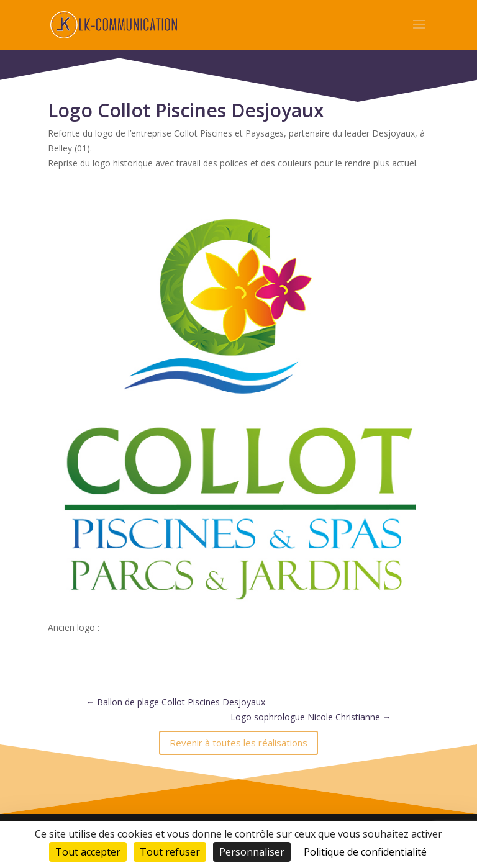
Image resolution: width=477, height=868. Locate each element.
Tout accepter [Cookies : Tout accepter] (88, 852)
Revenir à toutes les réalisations (238, 743)
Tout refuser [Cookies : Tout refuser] (170, 852)
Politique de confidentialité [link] (365, 852)
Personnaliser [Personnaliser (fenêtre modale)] (252, 852)
